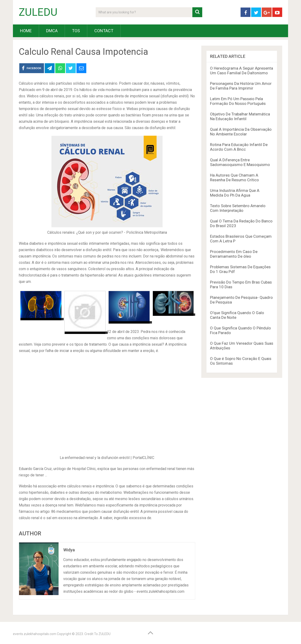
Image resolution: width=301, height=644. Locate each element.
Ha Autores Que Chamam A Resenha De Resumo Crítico (234, 178)
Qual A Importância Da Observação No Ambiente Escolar (241, 132)
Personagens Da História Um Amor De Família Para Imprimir (241, 86)
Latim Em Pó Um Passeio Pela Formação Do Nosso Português (238, 101)
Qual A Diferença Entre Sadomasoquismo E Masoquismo (240, 162)
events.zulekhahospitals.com (35, 634)
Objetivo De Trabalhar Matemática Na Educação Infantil (240, 116)
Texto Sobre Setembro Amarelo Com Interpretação (238, 208)
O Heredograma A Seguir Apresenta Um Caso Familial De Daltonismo (242, 71)
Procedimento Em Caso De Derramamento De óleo (234, 254)
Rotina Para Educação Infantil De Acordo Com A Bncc (239, 147)
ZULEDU (38, 12)
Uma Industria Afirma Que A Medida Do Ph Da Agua (235, 193)
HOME (26, 31)
